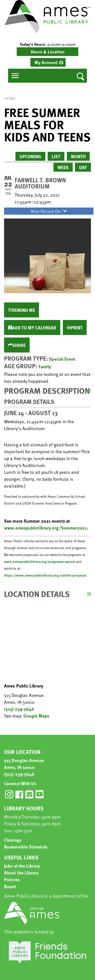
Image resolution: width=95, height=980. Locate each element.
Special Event (62, 359)
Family (45, 366)
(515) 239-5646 (19, 709)
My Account (46, 62)
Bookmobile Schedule (26, 847)
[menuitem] (48, 62)
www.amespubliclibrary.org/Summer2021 (45, 528)
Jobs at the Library (22, 866)
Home (10, 98)
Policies (12, 879)
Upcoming (30, 156)
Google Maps (36, 716)
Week (63, 167)
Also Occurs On (49, 211)
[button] (48, 44)
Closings (13, 840)
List (56, 156)
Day (83, 167)
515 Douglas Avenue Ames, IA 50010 (24, 764)
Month (78, 156)
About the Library (21, 873)
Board (10, 886)
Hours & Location (48, 52)
